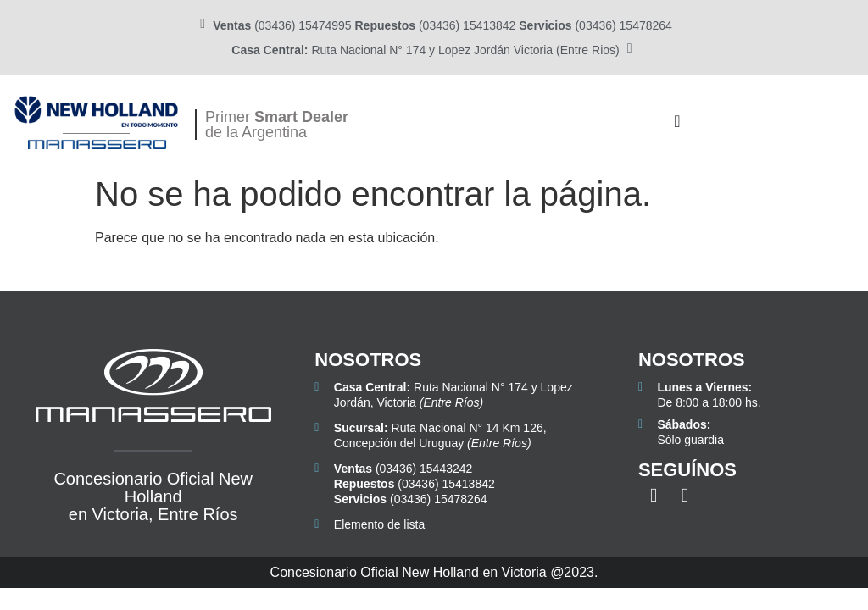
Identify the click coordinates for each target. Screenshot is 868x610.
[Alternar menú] (677, 121)
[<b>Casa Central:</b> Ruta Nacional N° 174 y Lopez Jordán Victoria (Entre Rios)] (630, 48)
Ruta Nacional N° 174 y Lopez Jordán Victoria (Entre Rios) (425, 50)
